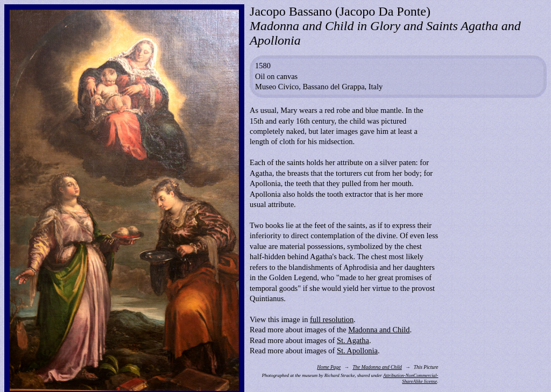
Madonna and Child (379, 330)
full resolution (332, 319)
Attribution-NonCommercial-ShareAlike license (411, 378)
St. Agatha (353, 340)
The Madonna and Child (377, 367)
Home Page (329, 367)
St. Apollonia (357, 351)
